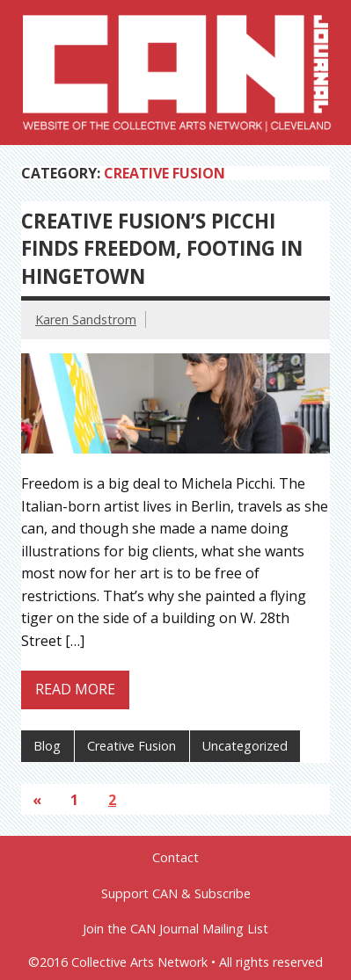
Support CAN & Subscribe (176, 894)
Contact (175, 858)
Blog (47, 746)
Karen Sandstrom (86, 319)
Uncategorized (245, 746)
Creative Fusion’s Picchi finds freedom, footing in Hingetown (162, 249)
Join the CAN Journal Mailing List (175, 929)
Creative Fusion (132, 746)
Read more (75, 689)
